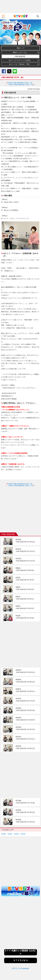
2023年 (23, 805)
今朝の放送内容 (20, 56)
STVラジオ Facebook (21, 940)
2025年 (10, 805)
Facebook (4, 71)
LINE (15, 71)
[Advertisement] (20, 6)
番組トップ (21, 48)
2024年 (16, 805)
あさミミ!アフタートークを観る (20, 60)
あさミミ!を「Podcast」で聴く (20, 64)
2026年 (4, 805)
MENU (3, 16)
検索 (38, 16)
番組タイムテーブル (20, 52)
